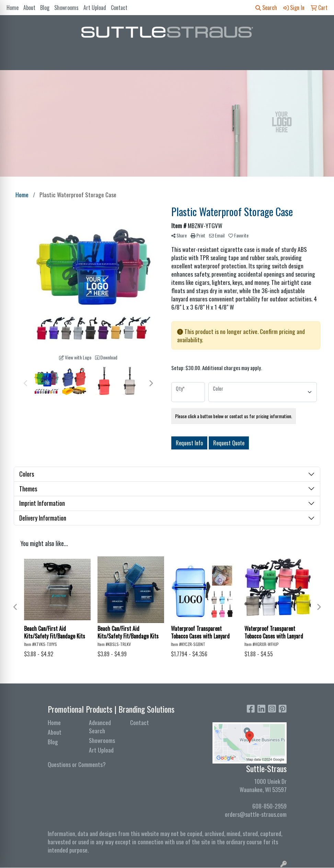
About (29, 8)
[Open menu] (320, 60)
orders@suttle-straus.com (256, 814)
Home (13, 8)
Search (266, 8)
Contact (119, 8)
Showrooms (66, 8)
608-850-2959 (269, 806)
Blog (45, 8)
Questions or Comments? (77, 764)
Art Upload (95, 8)
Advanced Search (100, 726)
